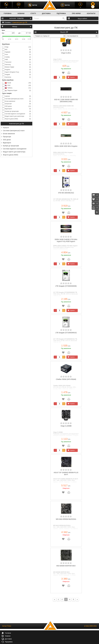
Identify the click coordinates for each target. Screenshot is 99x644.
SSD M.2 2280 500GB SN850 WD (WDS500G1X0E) (66, 101)
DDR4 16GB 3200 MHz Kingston (66, 146)
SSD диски (7, 140)
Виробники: (6, 44)
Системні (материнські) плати (14, 131)
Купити (71, 77)
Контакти (91, 13)
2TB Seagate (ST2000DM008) (66, 286)
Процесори (7, 137)
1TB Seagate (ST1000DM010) (66, 333)
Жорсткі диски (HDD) (10, 155)
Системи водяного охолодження (15, 149)
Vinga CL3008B (66, 426)
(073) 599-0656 (14, 640)
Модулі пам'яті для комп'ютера (14, 152)
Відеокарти (7, 143)
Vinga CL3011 (66, 53)
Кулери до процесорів (11, 146)
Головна (8, 13)
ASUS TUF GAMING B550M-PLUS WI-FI (66, 474)
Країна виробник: (8, 80)
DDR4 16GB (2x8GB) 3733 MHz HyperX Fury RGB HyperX (66, 240)
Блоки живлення (9, 134)
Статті (33, 13)
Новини (21, 13)
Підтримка (61, 13)
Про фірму (76, 13)
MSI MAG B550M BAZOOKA (66, 519)
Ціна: (3, 30)
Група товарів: (7, 93)
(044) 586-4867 (18, 638)
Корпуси (6, 128)
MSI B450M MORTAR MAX (66, 566)
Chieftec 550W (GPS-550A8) (66, 379)
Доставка (46, 13)
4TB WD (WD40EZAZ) (66, 193)
